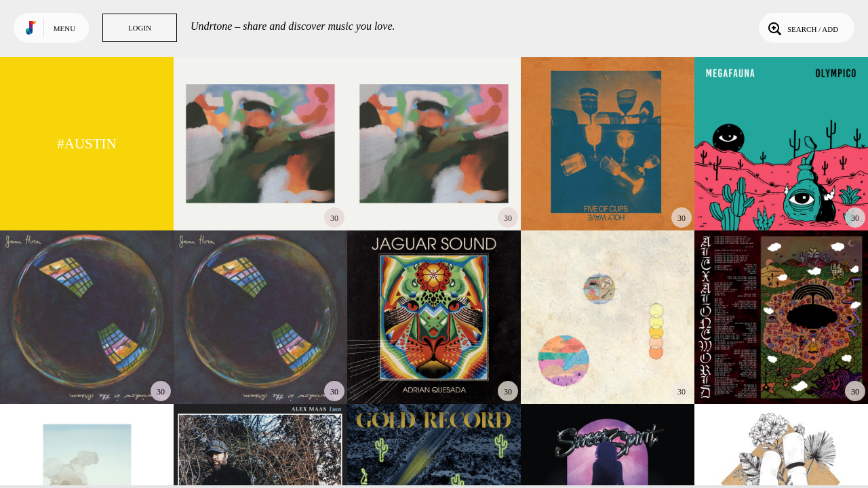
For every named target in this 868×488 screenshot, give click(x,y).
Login (140, 28)
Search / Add (802, 28)
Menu (64, 28)
